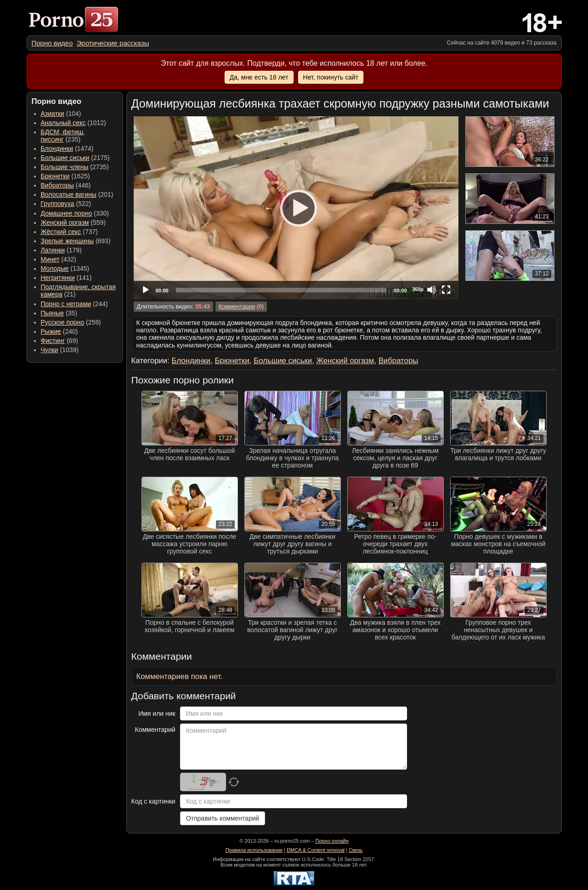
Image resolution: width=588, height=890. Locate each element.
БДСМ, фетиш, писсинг (63, 136)
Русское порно (63, 322)
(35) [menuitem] (59, 313)
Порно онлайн (332, 841)
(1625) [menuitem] (65, 176)
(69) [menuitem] (59, 341)
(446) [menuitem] (66, 185)
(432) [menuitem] (59, 259)
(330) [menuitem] (75, 213)
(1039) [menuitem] (60, 350)
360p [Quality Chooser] (418, 289)
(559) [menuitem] (73, 222)
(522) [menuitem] (66, 204)
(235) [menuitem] (63, 136)
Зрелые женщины (68, 241)
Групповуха (58, 204)
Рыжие (51, 331)
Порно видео (52, 43)
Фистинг (53, 341)
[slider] (281, 290)
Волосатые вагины (69, 194)
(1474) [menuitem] (67, 148)
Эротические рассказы (113, 43)
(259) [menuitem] (71, 322)
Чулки (50, 350)
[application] (296, 208)
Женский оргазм (65, 222)
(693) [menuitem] (76, 241)
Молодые (55, 268)
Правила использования (254, 850)
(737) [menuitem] (69, 232)
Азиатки (53, 114)
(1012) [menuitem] (73, 123)
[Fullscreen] (446, 290)
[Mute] (431, 290)
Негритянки (58, 278)
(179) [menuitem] (61, 250)
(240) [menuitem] (59, 331)
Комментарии (237, 307)
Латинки (53, 250)
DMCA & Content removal (316, 850)
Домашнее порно (67, 213)
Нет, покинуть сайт (331, 77)
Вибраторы (57, 185)
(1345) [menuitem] (65, 268)
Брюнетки (55, 176)
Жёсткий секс (61, 232)
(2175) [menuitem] (75, 158)
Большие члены (65, 167)
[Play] (296, 208)
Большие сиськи (65, 158)
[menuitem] (52, 43)
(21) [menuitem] (78, 291)
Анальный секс (63, 123)
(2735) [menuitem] (75, 167)
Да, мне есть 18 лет (259, 77)
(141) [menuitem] (66, 278)
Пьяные (53, 313)
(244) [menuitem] (74, 304)
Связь (356, 850)
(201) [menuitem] (77, 194)
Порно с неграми (66, 304)
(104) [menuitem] (61, 114)
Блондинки (57, 148)
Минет (50, 259)
